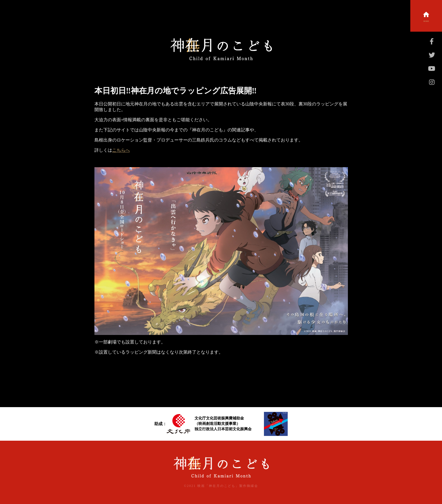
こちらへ (121, 150)
